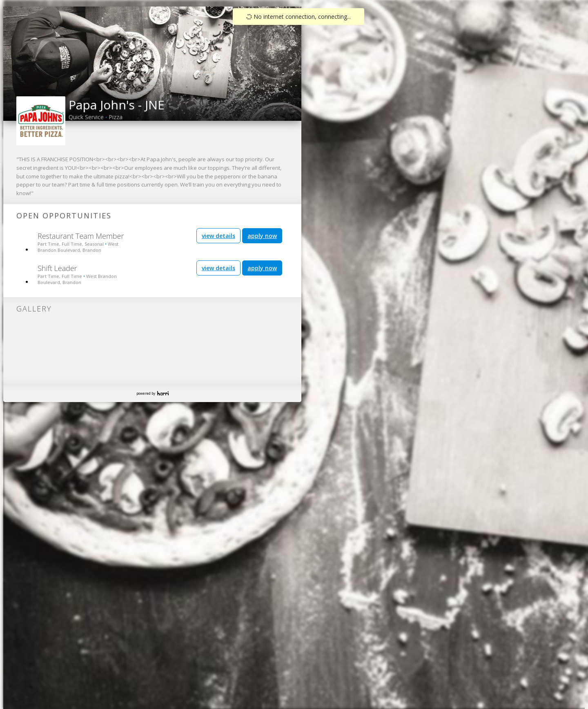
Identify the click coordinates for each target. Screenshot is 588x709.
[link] (293, 29)
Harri (163, 393)
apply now (262, 236)
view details (218, 236)
